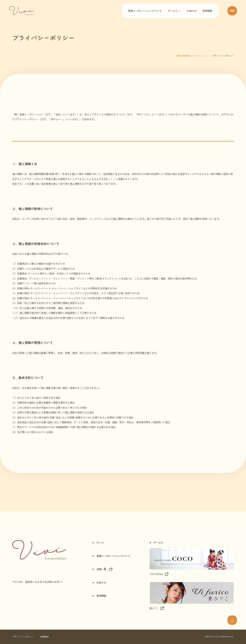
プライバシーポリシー (23, 637)
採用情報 (207, 11)
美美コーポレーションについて (145, 11)
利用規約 (44, 637)
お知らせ (192, 11)
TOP (232, 620)
